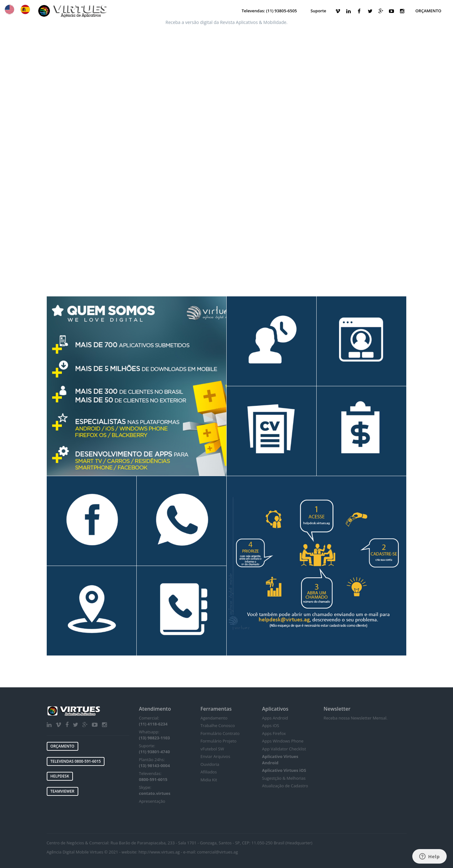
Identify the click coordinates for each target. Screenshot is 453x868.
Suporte (319, 11)
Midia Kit (209, 780)
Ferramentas (216, 709)
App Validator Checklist (284, 749)
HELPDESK (60, 776)
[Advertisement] (227, 249)
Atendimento (155, 709)
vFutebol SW (212, 749)
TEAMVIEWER (63, 791)
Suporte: (154, 749)
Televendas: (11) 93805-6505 (269, 11)
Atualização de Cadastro (285, 786)
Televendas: (153, 777)
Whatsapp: (154, 735)
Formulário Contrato (220, 733)
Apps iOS (271, 725)
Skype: (155, 790)
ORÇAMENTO (428, 11)
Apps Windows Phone (283, 741)
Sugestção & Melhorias (284, 778)
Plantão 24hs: (154, 763)
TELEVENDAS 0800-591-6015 (76, 761)
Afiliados (209, 772)
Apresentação (152, 801)
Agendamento (214, 718)
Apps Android (275, 718)
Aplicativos (275, 709)
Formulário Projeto (218, 741)
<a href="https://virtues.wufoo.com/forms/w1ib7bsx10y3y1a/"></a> (365, 775)
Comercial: (153, 721)
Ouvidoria (210, 764)
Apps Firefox (274, 733)
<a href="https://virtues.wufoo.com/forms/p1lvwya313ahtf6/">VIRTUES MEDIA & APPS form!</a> (227, 128)
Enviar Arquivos (215, 756)
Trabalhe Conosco (218, 725)
